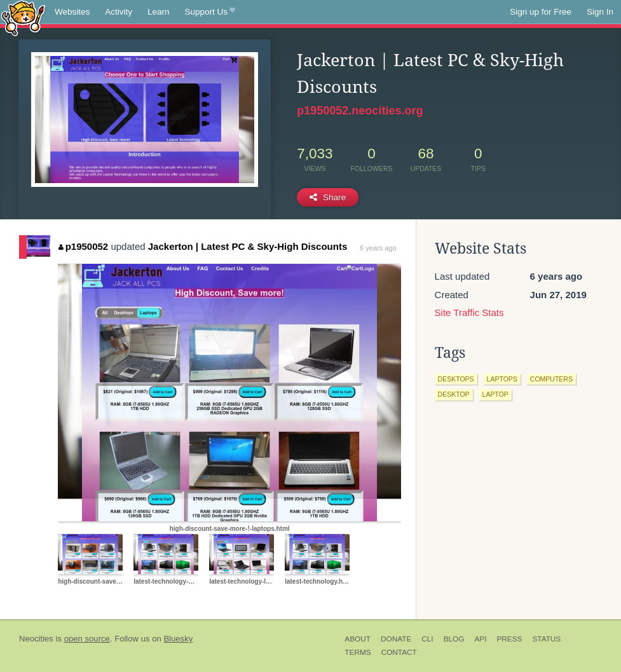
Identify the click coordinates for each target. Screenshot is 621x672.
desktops (456, 379)
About (358, 639)
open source (87, 639)
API (480, 639)
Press (509, 639)
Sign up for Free (541, 12)
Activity (119, 12)
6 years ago (378, 248)
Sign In (600, 12)
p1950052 (83, 246)
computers (551, 379)
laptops (502, 379)
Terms (358, 652)
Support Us (210, 12)
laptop (495, 394)
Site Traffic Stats (469, 312)
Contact (399, 652)
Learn (159, 12)
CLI (427, 639)
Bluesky (178, 639)
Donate (396, 639)
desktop (454, 394)
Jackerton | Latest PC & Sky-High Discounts (248, 246)
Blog (454, 639)
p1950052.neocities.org (360, 111)
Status (546, 639)
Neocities (36, 639)
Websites (72, 12)
